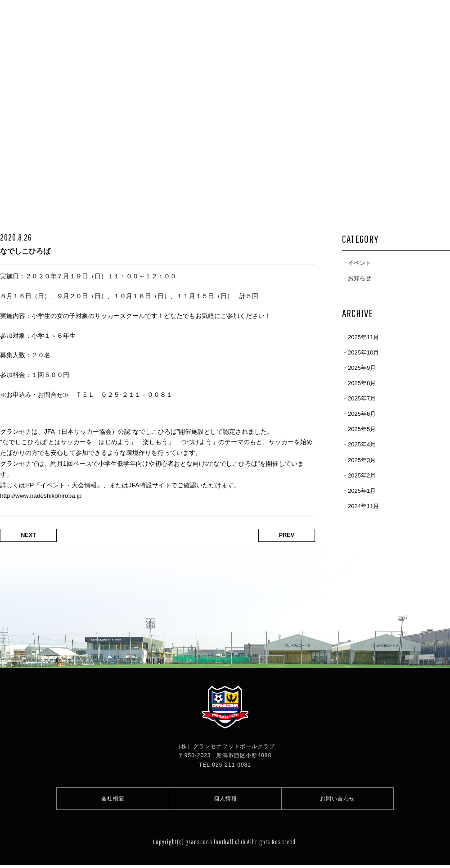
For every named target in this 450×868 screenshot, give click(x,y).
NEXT (32, 535)
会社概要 (113, 800)
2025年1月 (362, 491)
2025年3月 (362, 460)
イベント (360, 263)
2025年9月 (362, 368)
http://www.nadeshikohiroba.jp (42, 495)
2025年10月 (363, 352)
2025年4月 (362, 444)
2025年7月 (362, 398)
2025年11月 (363, 337)
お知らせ (360, 278)
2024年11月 (363, 506)
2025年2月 (362, 475)
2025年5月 (362, 429)
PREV (283, 535)
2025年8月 (362, 383)
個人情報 (225, 800)
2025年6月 (362, 414)
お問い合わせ (337, 800)
